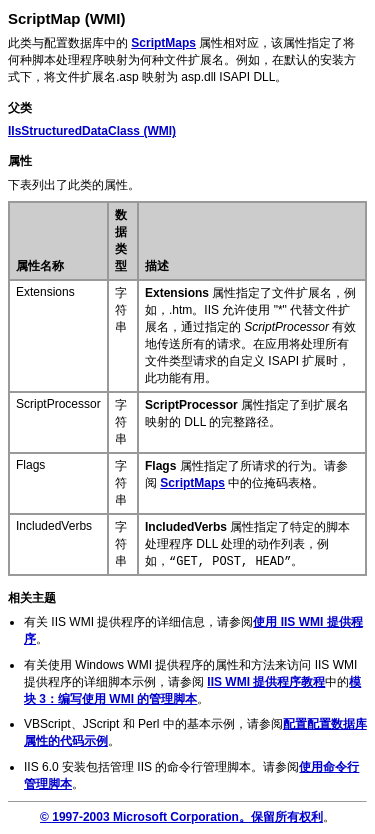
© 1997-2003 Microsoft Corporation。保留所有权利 (181, 817)
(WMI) (92, 131)
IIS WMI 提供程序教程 (266, 682)
